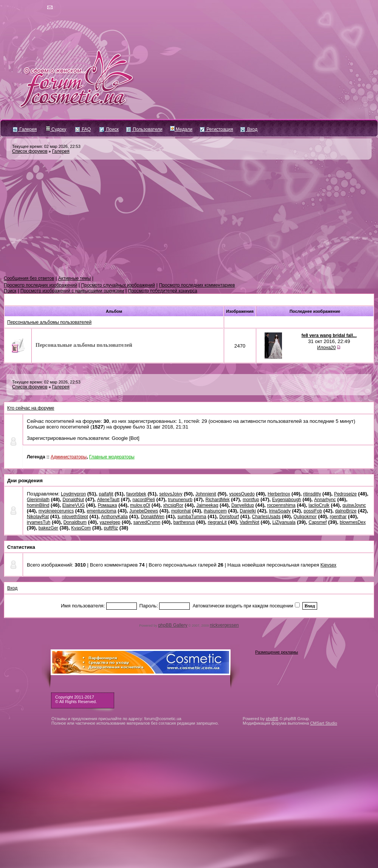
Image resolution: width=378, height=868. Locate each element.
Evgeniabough (287, 500)
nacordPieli (143, 500)
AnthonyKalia (114, 517)
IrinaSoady (280, 511)
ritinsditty (312, 494)
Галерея (25, 129)
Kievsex (328, 565)
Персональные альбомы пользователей (49, 322)
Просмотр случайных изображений (118, 285)
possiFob (313, 511)
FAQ (83, 129)
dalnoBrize (346, 511)
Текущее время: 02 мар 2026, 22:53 (46, 146)
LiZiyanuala (284, 522)
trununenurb (180, 500)
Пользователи (144, 129)
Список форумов (30, 151)
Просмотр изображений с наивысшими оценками (72, 291)
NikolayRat (38, 517)
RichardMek (217, 500)
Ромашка (108, 505)
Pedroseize (345, 494)
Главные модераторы (112, 457)
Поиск (109, 129)
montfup (251, 500)
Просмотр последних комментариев (197, 285)
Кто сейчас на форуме (31, 408)
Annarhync (325, 500)
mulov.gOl (140, 505)
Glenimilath (38, 500)
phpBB (272, 719)
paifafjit (106, 494)
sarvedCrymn (147, 522)
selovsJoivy (171, 494)
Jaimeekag (207, 505)
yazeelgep (110, 522)
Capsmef (318, 522)
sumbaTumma (192, 517)
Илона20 (326, 348)
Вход (249, 129)
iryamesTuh (39, 522)
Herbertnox (279, 494)
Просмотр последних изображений (40, 285)
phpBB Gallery (173, 625)
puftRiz (111, 528)
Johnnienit (206, 494)
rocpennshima (281, 505)
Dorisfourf (229, 517)
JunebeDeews (144, 511)
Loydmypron (73, 494)
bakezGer (48, 528)
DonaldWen (153, 517)
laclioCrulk (319, 505)
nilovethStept (75, 517)
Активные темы (74, 278)
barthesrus (184, 522)
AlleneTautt (108, 500)
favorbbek (136, 494)
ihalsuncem (215, 511)
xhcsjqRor (173, 505)
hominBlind (38, 505)
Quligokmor (305, 517)
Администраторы (69, 457)
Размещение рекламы (277, 652)
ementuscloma (102, 511)
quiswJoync (354, 505)
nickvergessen (224, 625)
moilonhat (181, 511)
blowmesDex (353, 522)
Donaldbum (75, 522)
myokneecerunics (56, 511)
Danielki (248, 511)
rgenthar (338, 517)
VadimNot (249, 522)
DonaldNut (73, 500)
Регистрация (216, 129)
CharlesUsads (266, 517)
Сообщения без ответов (29, 278)
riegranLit (217, 522)
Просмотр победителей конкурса (163, 291)
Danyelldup (243, 505)
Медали (181, 129)
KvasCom (81, 528)
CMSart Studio (324, 723)
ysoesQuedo (242, 494)
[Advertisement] (189, 218)
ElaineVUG (74, 505)
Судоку (56, 129)
